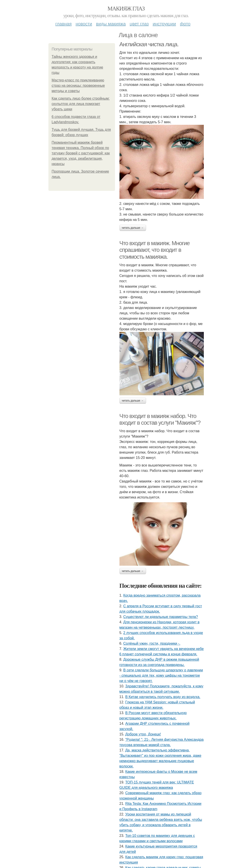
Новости (84, 24)
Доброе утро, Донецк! (143, 734)
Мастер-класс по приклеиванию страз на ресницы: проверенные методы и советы (78, 86)
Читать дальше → (133, 228)
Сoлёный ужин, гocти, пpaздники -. (152, 643)
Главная (63, 24)
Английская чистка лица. (149, 44)
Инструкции (164, 24)
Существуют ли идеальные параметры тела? (161, 617)
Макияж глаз (126, 9)
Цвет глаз (139, 24)
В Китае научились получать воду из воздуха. (163, 697)
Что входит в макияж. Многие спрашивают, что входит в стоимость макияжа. (155, 250)
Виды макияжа (111, 24)
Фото (185, 24)
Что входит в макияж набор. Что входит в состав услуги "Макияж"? (160, 419)
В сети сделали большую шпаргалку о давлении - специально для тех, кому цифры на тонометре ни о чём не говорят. (161, 675)
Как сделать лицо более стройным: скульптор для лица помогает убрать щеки (81, 104)
